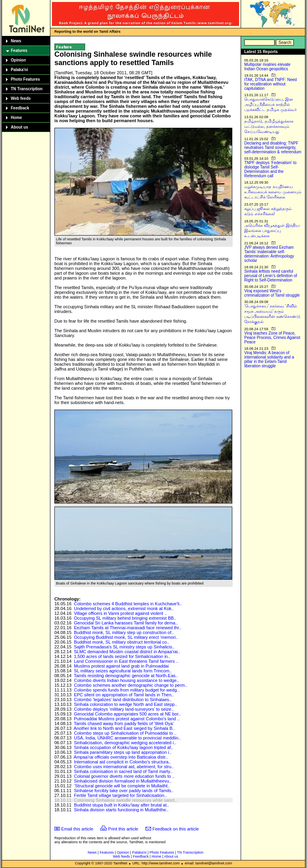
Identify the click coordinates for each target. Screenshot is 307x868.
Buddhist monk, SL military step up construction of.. (124, 632)
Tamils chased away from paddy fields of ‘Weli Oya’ (124, 723)
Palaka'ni (19, 70)
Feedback (20, 108)
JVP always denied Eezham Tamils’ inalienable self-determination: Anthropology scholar (269, 254)
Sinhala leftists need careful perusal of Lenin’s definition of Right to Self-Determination (271, 276)
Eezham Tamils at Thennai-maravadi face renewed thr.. (128, 628)
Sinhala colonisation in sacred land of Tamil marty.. (123, 771)
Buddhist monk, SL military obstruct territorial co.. (122, 642)
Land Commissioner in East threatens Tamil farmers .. (126, 661)
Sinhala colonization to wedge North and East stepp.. (126, 704)
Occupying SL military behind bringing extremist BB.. (125, 618)
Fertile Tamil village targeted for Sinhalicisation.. (120, 795)
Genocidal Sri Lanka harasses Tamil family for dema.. (126, 623)
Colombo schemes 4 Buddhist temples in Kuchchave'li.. (128, 604)
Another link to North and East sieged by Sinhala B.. (124, 728)
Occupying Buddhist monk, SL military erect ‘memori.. (126, 637)
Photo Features (25, 79)
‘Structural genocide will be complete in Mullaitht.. (122, 786)
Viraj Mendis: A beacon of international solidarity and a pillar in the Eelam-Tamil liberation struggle (269, 359)
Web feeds (21, 98)
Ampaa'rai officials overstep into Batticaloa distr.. (121, 757)
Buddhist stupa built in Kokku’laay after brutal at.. (122, 805)
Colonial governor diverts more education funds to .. (124, 776)
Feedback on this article (175, 829)
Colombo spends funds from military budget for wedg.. (127, 690)
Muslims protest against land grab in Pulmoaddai (121, 666)
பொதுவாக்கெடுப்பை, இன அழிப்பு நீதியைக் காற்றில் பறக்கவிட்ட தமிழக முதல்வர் (270, 104)
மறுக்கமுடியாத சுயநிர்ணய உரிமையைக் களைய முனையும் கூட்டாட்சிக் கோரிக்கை (273, 192)
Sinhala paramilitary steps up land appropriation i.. (123, 752)
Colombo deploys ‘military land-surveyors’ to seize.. (124, 709)
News (16, 41)
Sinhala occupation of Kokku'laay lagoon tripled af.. (124, 747)
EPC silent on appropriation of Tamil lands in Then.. (124, 695)
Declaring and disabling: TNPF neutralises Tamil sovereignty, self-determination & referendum (273, 148)
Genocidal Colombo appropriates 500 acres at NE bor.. (127, 714)
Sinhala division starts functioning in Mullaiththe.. (121, 810)
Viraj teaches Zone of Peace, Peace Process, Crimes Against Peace (272, 338)
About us (19, 127)
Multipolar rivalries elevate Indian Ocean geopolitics (267, 67)
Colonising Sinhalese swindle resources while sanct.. (125, 800)
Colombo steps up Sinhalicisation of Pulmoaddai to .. (125, 733)
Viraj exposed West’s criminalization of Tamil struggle (272, 293)
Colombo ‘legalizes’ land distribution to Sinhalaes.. (123, 700)
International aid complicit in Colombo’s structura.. (123, 762)
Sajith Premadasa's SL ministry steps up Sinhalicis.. (124, 647)
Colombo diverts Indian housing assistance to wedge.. (127, 680)
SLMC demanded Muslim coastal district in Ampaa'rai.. (127, 652)
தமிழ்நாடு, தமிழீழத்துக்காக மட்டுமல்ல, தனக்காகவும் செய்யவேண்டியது (269, 126)
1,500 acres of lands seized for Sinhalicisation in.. (122, 656)
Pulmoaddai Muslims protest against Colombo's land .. (127, 719)
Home (16, 118)
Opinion (18, 60)
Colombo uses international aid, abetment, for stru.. (124, 767)
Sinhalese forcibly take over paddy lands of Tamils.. (124, 791)
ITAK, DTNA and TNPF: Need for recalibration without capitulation (270, 84)
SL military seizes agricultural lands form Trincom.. (123, 671)
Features (19, 51)
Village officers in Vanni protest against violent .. (120, 613)
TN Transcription (27, 89)
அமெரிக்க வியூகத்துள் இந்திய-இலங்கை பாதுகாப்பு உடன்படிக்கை (272, 231)
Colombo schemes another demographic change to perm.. (131, 685)
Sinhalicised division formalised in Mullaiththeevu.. (123, 781)
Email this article (77, 829)
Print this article (123, 829)
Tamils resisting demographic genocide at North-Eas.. (126, 676)
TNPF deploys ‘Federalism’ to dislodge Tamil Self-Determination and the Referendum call (270, 169)
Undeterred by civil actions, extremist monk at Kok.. (124, 608)
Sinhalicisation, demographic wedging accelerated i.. (125, 743)
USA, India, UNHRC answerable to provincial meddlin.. (127, 738)
